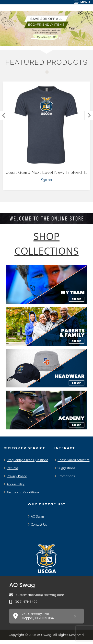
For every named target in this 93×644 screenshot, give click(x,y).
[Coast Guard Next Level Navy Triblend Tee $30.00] (47, 125)
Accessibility (16, 484)
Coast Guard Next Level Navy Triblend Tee (48, 172)
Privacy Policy (17, 476)
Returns (12, 468)
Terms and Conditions (23, 492)
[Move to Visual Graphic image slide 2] (44, 38)
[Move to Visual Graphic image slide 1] (35, 38)
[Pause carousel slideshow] (60, 38)
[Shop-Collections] (46, 244)
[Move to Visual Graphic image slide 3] (53, 38)
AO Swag (37, 516)
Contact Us (39, 524)
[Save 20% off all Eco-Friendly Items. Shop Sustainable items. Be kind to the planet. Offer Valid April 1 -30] (46, 29)
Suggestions (66, 468)
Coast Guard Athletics (73, 460)
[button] (82, 2)
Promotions (66, 476)
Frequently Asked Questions (27, 460)
